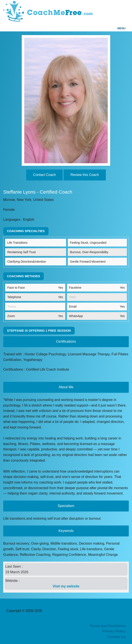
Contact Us (117, 637)
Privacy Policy (114, 631)
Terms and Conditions (108, 626)
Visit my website (66, 586)
